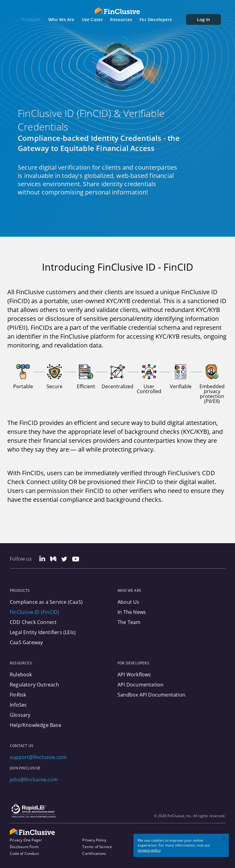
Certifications (94, 854)
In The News (132, 612)
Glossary (20, 715)
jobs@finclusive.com (34, 780)
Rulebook (21, 674)
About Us (129, 602)
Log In (203, 19)
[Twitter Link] (64, 560)
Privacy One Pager (26, 840)
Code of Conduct (24, 854)
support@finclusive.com (38, 757)
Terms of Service (97, 847)
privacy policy (149, 850)
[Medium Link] (53, 560)
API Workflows (134, 674)
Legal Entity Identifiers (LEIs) (43, 632)
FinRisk (18, 695)
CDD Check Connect (33, 622)
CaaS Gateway (26, 642)
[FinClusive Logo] (117, 11)
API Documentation (140, 685)
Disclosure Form (24, 847)
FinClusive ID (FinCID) (34, 612)
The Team (129, 622)
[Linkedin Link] (42, 560)
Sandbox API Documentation (151, 695)
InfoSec (18, 705)
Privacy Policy (94, 840)
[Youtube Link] (76, 560)
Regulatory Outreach (34, 685)
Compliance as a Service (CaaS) (46, 602)
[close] (224, 839)
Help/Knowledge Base (35, 725)
